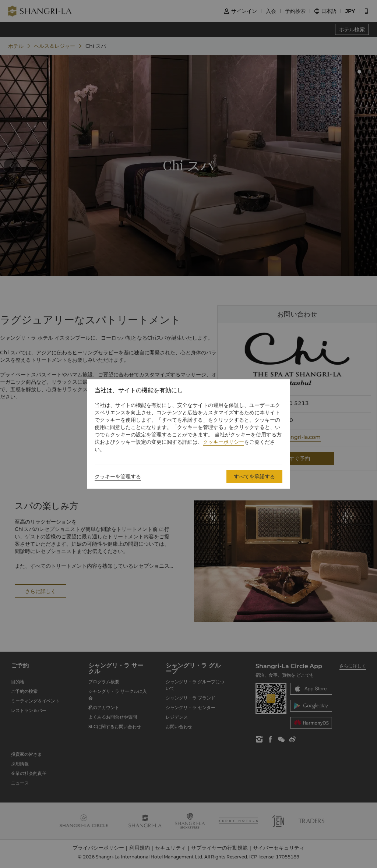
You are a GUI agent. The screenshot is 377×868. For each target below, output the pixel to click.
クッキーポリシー (223, 442)
